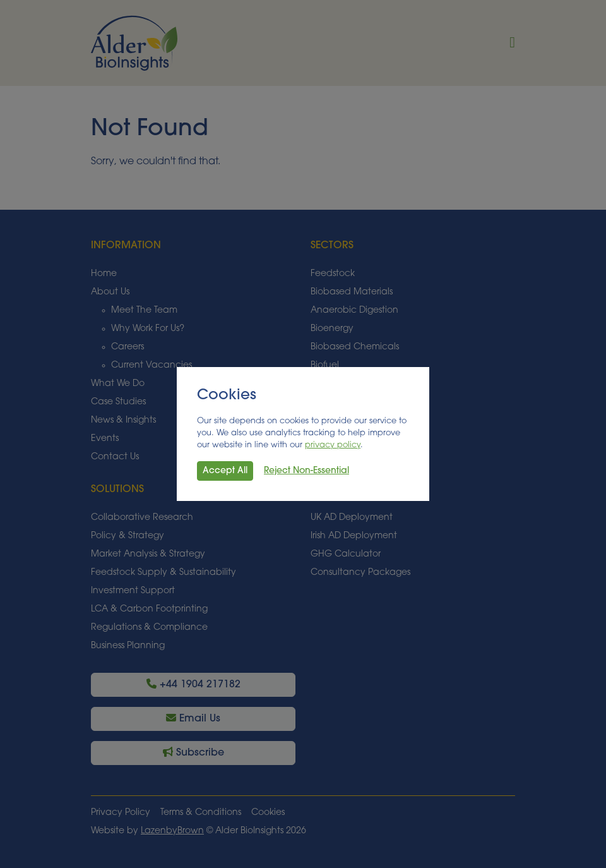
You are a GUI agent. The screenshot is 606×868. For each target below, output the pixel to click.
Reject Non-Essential (306, 471)
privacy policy (333, 445)
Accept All (225, 471)
